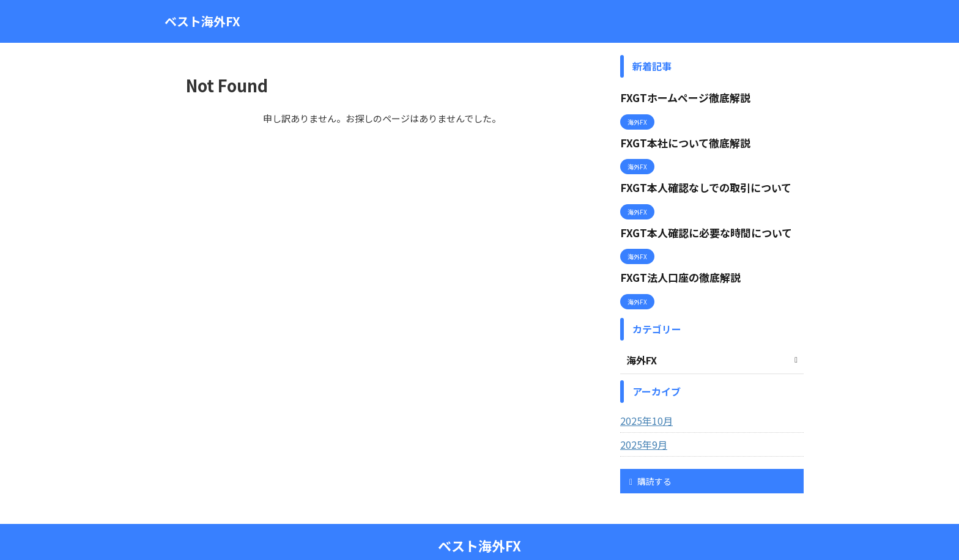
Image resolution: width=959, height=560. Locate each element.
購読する (650, 460)
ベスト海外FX (202, 21)
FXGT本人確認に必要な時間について (696, 219)
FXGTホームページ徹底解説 (678, 96)
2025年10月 (643, 399)
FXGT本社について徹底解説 (678, 137)
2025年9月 (641, 423)
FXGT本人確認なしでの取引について (696, 178)
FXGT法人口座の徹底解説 (673, 259)
